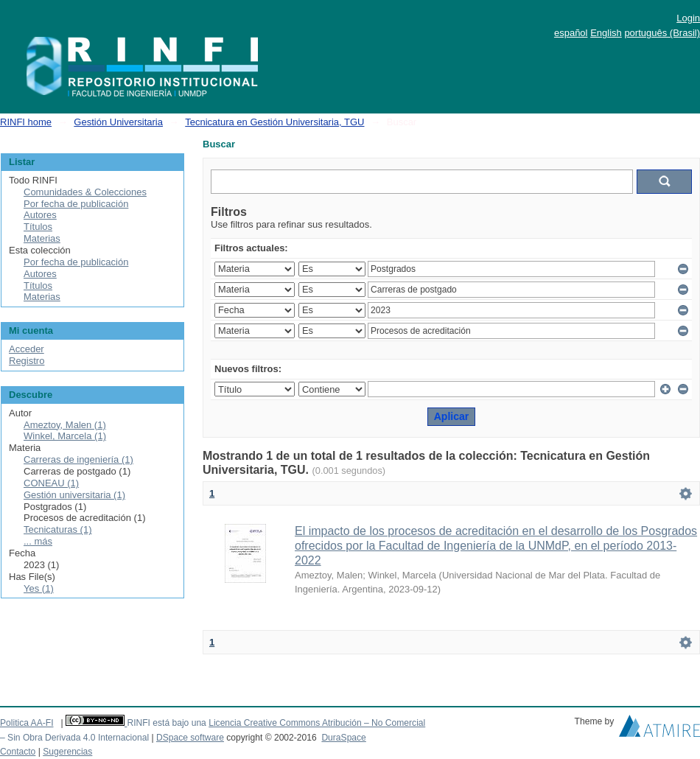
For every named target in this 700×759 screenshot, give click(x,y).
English (606, 33)
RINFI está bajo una (166, 723)
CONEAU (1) (51, 483)
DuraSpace (343, 738)
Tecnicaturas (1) (57, 529)
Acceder (27, 349)
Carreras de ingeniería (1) (78, 459)
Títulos (38, 227)
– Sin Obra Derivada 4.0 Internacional (74, 738)
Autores (40, 215)
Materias (42, 238)
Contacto (18, 752)
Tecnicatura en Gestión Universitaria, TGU (274, 122)
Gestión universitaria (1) (74, 495)
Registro (27, 361)
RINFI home (26, 122)
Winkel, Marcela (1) (65, 436)
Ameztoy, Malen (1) (65, 425)
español (571, 33)
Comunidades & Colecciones (85, 192)
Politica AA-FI (27, 723)
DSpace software (190, 738)
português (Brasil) (662, 33)
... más (38, 541)
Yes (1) (39, 588)
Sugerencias (67, 752)
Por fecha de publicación (76, 204)
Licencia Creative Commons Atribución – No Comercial (317, 723)
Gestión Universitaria (118, 122)
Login (688, 18)
